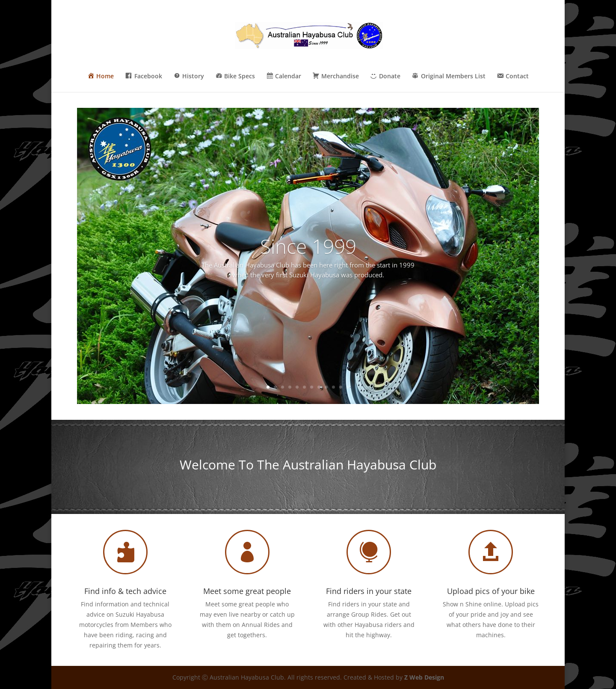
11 (341, 387)
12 (348, 387)
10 (333, 387)
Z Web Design (424, 677)
